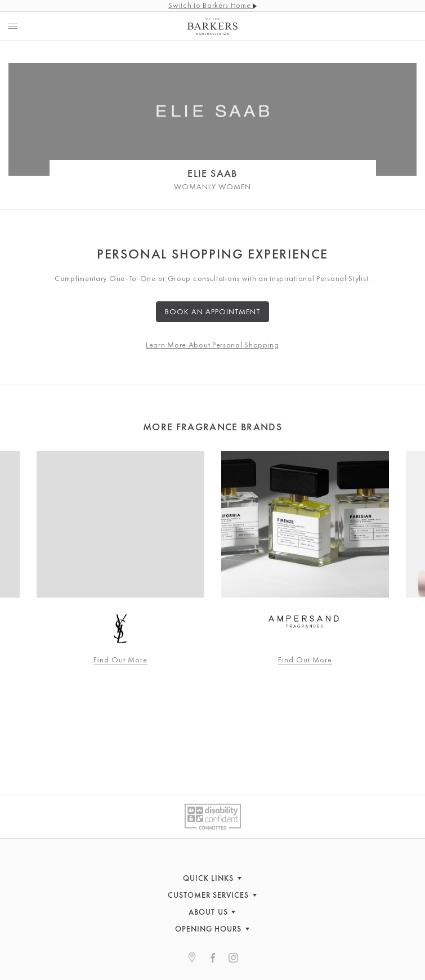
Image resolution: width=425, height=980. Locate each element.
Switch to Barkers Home (212, 5)
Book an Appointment (213, 311)
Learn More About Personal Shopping (212, 345)
